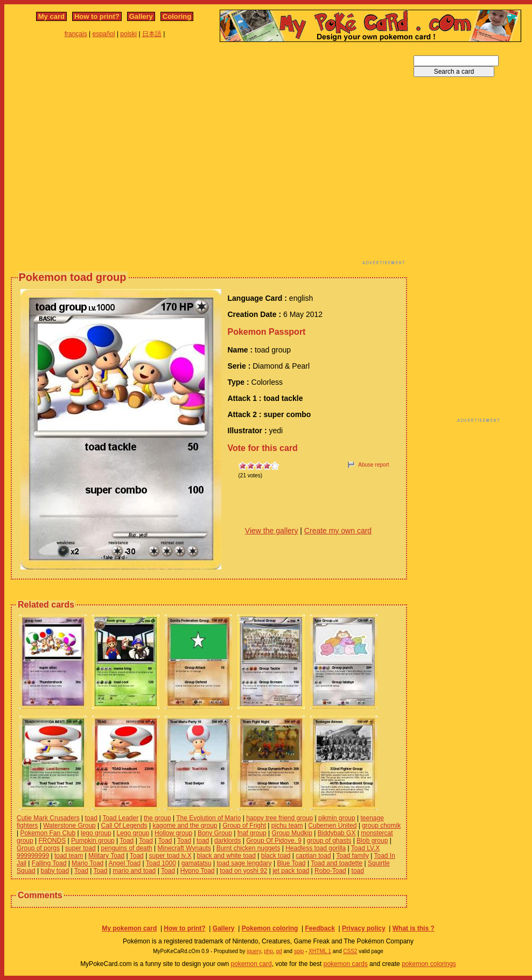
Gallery (141, 16)
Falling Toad (49, 863)
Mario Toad (87, 863)
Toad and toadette (337, 863)
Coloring (177, 16)
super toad (80, 848)
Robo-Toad (330, 871)
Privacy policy (364, 928)
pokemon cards (346, 964)
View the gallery (272, 531)
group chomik (381, 826)
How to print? (97, 16)
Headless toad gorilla (316, 848)
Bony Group (215, 833)
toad (91, 818)
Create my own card (338, 531)
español (104, 34)
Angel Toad (124, 863)
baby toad (55, 871)
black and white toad (226, 856)
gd (279, 951)
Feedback (320, 928)
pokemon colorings (429, 964)
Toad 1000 (161, 863)
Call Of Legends (124, 826)
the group (157, 818)
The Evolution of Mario (208, 818)
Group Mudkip (292, 833)
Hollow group (173, 833)
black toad (276, 856)
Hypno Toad (198, 871)
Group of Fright (244, 826)
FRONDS (52, 841)
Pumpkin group (93, 841)
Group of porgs (38, 848)
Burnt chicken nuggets (248, 848)
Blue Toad (291, 863)
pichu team (287, 826)
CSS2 (350, 951)
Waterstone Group (69, 826)
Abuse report (373, 465)
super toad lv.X (170, 856)
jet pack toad (291, 871)
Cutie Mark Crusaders (48, 818)
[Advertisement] (101, 156)
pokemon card (251, 964)
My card (51, 16)
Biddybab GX (337, 833)
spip (299, 951)
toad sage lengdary (244, 863)
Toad (127, 841)
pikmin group (337, 818)
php (268, 951)
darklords (227, 841)
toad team (69, 856)
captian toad (313, 856)
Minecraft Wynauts (184, 848)
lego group (96, 833)
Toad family (352, 856)
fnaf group (252, 833)
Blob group (372, 841)
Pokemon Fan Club (48, 833)
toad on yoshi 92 (243, 871)
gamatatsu (197, 863)
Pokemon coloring (270, 928)
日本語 (152, 34)
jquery (254, 951)
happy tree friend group (279, 818)
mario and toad (134, 871)
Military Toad (106, 856)
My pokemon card (129, 928)
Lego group (133, 833)
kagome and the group (185, 826)
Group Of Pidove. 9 (274, 841)
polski (128, 34)
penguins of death (126, 848)
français (76, 34)
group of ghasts (329, 841)
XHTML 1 (320, 951)
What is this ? (414, 928)
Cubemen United (332, 826)
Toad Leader (120, 818)
